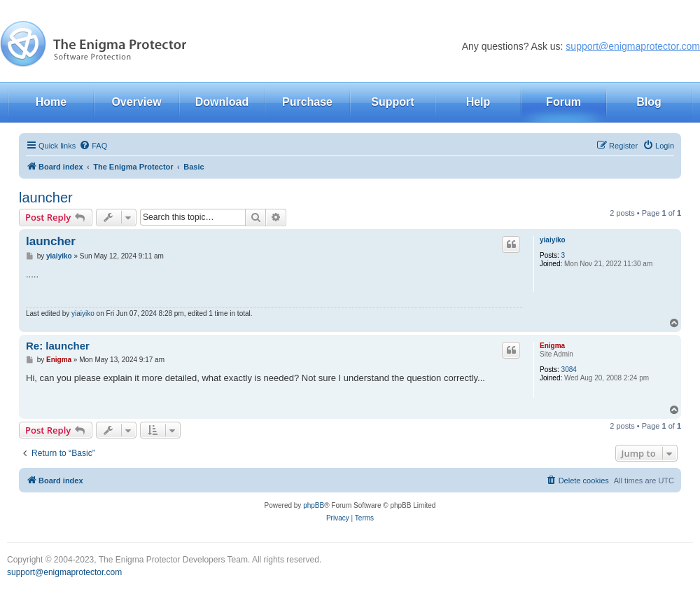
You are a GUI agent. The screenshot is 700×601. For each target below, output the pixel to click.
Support (392, 102)
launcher (46, 198)
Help (478, 102)
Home (51, 102)
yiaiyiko (553, 240)
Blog (649, 102)
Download (222, 102)
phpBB (314, 505)
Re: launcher (58, 346)
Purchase (307, 102)
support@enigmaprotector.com (633, 46)
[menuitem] (93, 146)
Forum (563, 102)
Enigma (552, 346)
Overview (136, 102)
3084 (569, 369)
